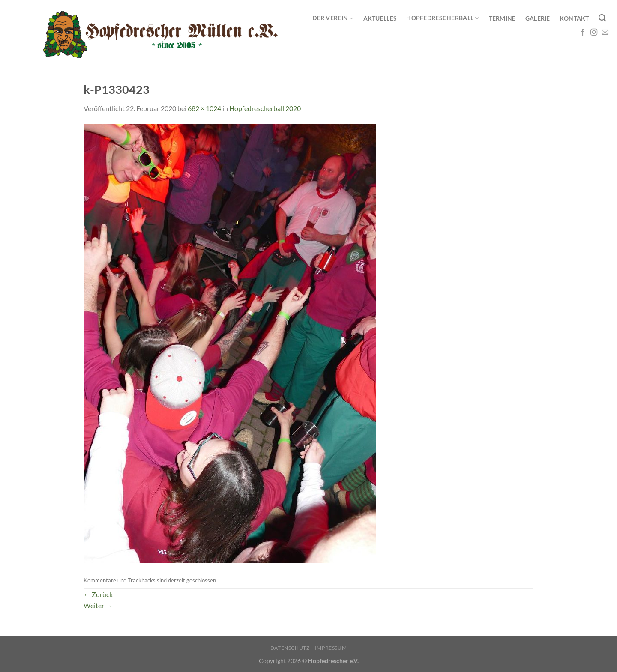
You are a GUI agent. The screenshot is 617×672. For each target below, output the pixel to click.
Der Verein (333, 18)
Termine (502, 18)
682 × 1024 (204, 108)
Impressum (331, 648)
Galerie (538, 18)
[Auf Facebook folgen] (583, 33)
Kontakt (574, 18)
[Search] (602, 18)
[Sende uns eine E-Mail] (605, 33)
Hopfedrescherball (443, 18)
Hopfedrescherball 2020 (265, 108)
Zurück (98, 594)
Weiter (98, 605)
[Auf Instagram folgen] (594, 33)
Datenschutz (290, 648)
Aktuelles (380, 18)
